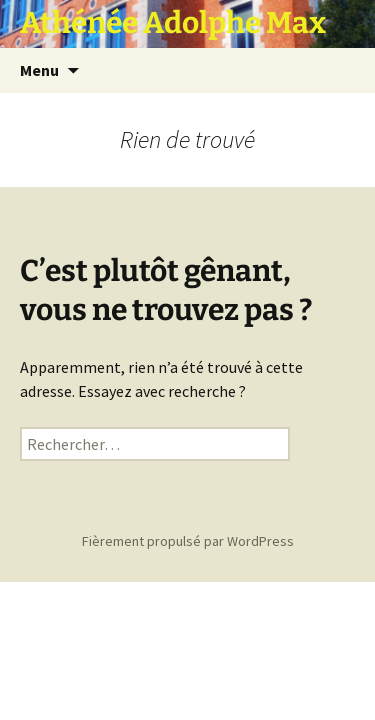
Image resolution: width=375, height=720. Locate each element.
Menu (39, 70)
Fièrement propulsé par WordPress (188, 541)
